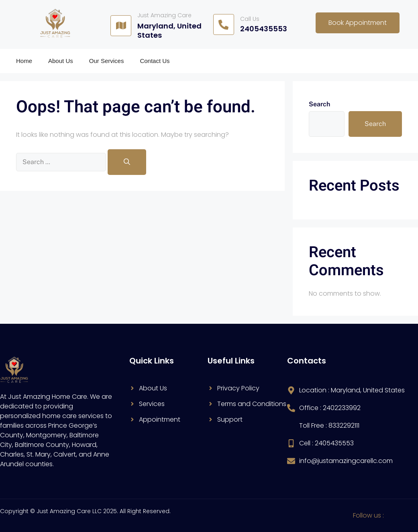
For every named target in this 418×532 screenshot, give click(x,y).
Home (24, 61)
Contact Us (155, 61)
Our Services (107, 61)
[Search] (127, 162)
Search (319, 104)
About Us (61, 61)
